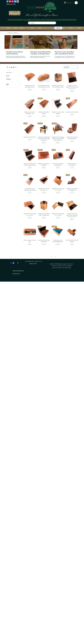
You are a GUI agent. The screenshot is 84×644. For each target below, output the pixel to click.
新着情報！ (9, 79)
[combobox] (71, 67)
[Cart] (76, 3)
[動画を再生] (17, 42)
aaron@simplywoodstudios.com (34, 261)
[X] (16, 263)
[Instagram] (13, 1)
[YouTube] (10, 1)
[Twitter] (15, 1)
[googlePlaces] (18, 263)
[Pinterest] (18, 1)
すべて (8, 76)
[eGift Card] (15, 13)
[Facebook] (7, 1)
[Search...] (42, 23)
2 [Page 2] (52, 257)
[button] (12, 33)
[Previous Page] (46, 257)
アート (8, 77)
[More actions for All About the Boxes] (12, 33)
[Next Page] (56, 257)
